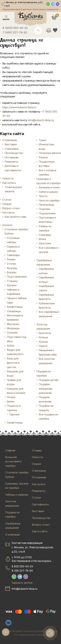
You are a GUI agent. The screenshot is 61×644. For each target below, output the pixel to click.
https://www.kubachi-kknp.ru (19, 107)
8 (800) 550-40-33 (15, 28)
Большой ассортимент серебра (14, 461)
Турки (42, 140)
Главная (10, 450)
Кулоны (43, 342)
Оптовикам (12, 157)
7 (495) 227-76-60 (15, 32)
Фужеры (12, 268)
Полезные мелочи (50, 153)
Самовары (13, 255)
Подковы (44, 209)
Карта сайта (40, 531)
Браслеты (45, 333)
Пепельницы (46, 205)
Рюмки (11, 259)
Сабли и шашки (48, 192)
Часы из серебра (49, 200)
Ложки (11, 397)
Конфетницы (15, 307)
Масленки (13, 324)
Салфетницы (15, 423)
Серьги (43, 346)
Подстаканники (17, 277)
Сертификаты (40, 504)
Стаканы (12, 281)
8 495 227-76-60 (22, 571)
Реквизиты (11, 162)
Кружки (12, 285)
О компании (10, 140)
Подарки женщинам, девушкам (46, 389)
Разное (43, 157)
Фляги (42, 239)
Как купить (9, 183)
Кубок (11, 346)
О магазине (12, 149)
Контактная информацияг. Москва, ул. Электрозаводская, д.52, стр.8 (33, 547)
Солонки (12, 333)
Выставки (11, 144)
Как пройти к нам (15, 217)
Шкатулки (45, 243)
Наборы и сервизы (17, 495)
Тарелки (14, 414)
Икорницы (13, 328)
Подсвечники (47, 213)
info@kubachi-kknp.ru (41, 120)
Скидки (7, 204)
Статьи (7, 200)
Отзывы (37, 450)
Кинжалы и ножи (49, 187)
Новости (8, 178)
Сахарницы (14, 311)
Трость (43, 196)
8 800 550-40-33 (22, 566)
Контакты (8, 212)
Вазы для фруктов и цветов (13, 363)
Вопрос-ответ (11, 208)
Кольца (43, 337)
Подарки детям (48, 380)
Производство (14, 153)
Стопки (11, 264)
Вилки (11, 402)
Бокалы (12, 272)
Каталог (7, 225)
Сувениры (45, 235)
